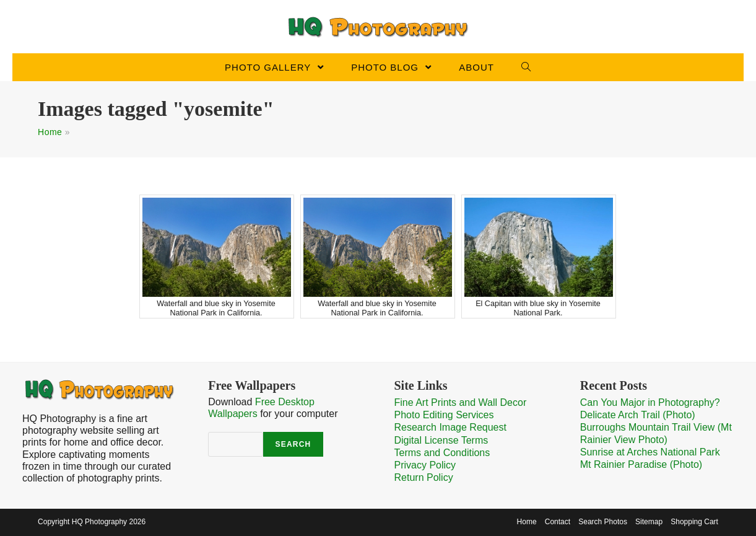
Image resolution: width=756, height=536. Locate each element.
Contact (558, 522)
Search (293, 444)
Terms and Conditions (442, 453)
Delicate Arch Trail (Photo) (638, 415)
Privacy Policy (425, 465)
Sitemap (649, 522)
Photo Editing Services (444, 415)
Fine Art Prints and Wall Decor (461, 402)
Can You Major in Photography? (650, 402)
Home (50, 132)
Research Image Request (450, 427)
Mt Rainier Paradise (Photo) (641, 464)
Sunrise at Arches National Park (650, 452)
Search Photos (603, 522)
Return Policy (424, 477)
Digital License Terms (441, 440)
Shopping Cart (694, 522)
